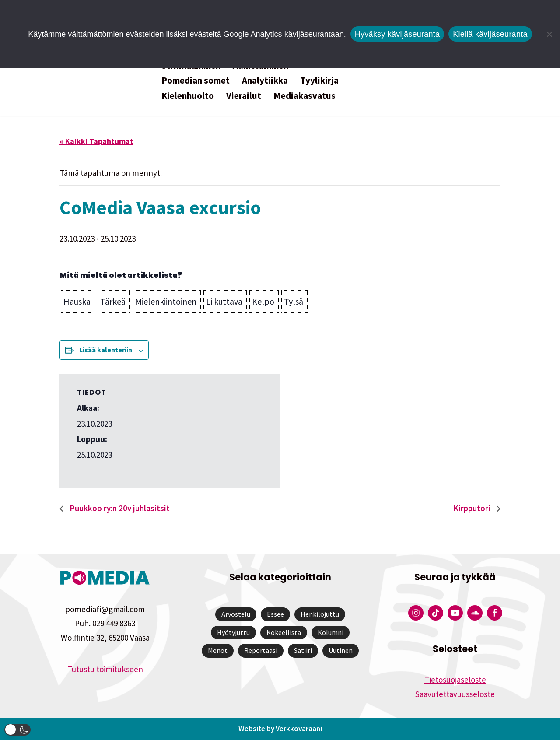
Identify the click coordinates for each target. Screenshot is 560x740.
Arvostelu (236, 614)
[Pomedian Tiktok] (436, 613)
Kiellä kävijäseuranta (490, 34)
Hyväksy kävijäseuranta (397, 34)
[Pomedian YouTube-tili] (455, 613)
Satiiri (303, 650)
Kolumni (331, 632)
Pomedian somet (196, 80)
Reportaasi (261, 650)
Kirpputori (473, 508)
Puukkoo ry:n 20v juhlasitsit (119, 508)
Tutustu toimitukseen (105, 669)
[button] (78, 302)
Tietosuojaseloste (455, 680)
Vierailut (244, 96)
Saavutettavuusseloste (455, 694)
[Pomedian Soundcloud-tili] (475, 613)
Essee (275, 614)
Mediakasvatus (304, 96)
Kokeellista (284, 632)
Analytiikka (265, 80)
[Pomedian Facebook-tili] (495, 613)
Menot (218, 650)
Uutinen (341, 650)
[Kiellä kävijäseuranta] (549, 34)
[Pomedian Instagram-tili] (416, 613)
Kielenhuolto (188, 96)
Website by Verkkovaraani (280, 729)
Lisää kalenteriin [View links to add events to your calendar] (106, 350)
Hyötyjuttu (233, 632)
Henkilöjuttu (320, 614)
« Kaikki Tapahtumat (96, 141)
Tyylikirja (319, 80)
